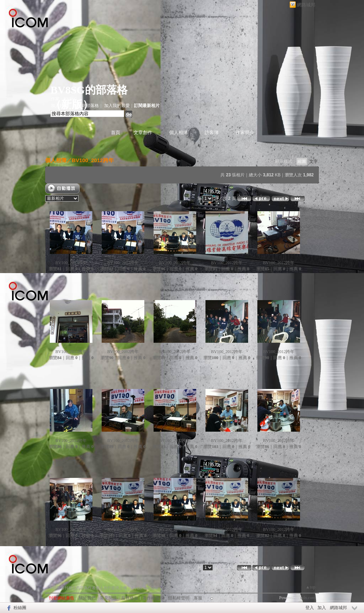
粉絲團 (20, 608)
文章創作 (143, 132)
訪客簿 (212, 132)
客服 (198, 598)
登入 (310, 608)
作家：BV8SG (64, 99)
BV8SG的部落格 (89, 90)
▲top (311, 587)
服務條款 (130, 598)
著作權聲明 (153, 598)
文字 (314, 161)
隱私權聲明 (179, 598)
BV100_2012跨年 (93, 160)
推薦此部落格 (86, 106)
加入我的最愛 (117, 106)
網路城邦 (306, 5)
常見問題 (108, 598)
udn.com (308, 598)
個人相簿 (178, 132)
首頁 (116, 132)
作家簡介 (245, 132)
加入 (322, 608)
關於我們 (87, 598)
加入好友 (59, 106)
